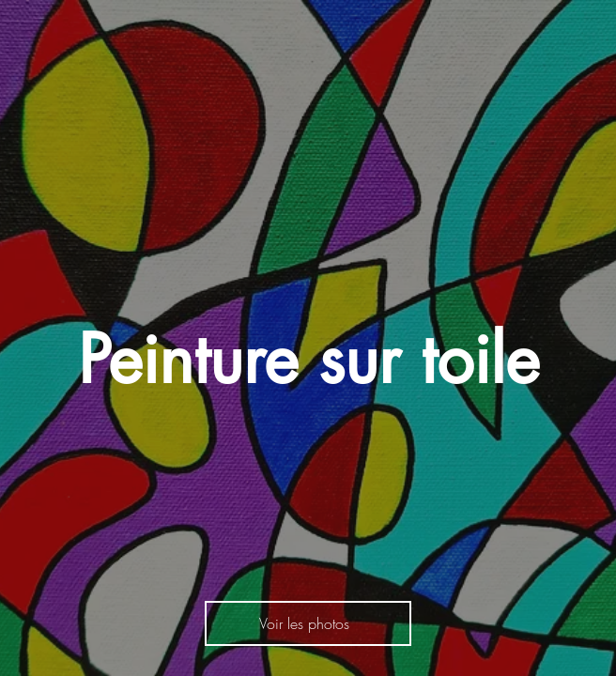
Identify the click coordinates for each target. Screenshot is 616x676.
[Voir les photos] (308, 623)
